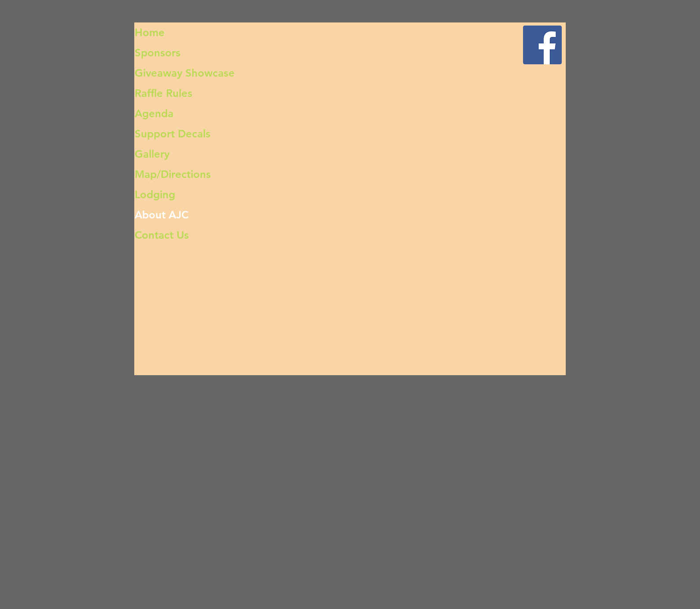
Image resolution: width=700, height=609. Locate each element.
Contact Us (162, 235)
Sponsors (158, 53)
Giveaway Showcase (184, 73)
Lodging (155, 194)
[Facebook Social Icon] (542, 45)
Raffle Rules (164, 93)
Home (150, 32)
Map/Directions (173, 174)
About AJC (162, 215)
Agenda (154, 113)
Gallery (152, 154)
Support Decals (173, 134)
